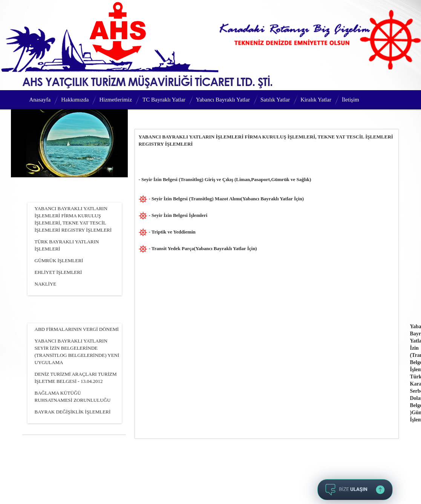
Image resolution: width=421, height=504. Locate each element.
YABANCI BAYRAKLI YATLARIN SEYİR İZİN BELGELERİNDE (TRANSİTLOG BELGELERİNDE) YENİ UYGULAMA (77, 352)
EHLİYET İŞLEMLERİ (58, 272)
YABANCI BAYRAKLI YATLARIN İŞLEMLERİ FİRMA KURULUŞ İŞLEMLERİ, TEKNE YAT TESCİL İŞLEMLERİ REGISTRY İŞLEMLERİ (73, 219)
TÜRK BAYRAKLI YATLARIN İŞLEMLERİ (67, 245)
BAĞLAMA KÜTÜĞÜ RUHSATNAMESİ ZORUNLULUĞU (73, 396)
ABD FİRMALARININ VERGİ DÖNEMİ (77, 329)
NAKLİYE (46, 284)
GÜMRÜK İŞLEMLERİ (59, 260)
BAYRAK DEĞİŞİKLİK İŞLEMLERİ (73, 412)
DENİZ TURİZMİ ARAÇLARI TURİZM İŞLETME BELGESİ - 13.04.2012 (76, 378)
